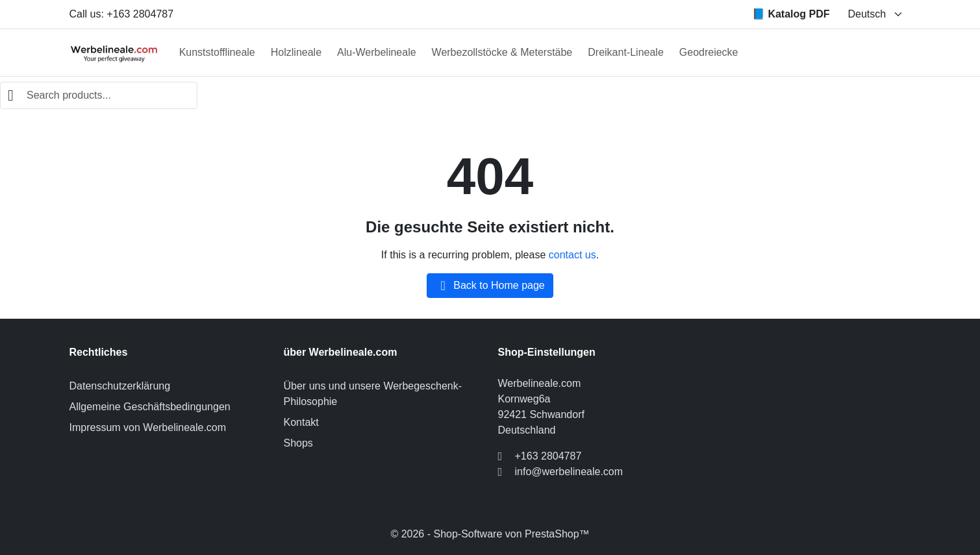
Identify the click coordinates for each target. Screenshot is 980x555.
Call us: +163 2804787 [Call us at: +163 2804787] (122, 14)
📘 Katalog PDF (791, 14)
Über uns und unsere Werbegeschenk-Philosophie (373, 394)
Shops (298, 443)
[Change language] (876, 14)
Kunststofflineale (217, 52)
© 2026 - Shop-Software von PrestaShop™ (490, 534)
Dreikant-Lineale (626, 52)
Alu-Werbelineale (377, 52)
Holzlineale (296, 52)
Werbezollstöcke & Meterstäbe (502, 52)
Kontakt (301, 422)
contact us (572, 255)
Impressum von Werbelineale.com (148, 427)
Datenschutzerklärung (120, 386)
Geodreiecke (709, 52)
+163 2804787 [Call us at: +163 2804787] (548, 456)
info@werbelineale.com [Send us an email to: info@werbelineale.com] (569, 472)
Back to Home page (490, 286)
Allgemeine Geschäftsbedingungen (150, 407)
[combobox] (99, 95)
